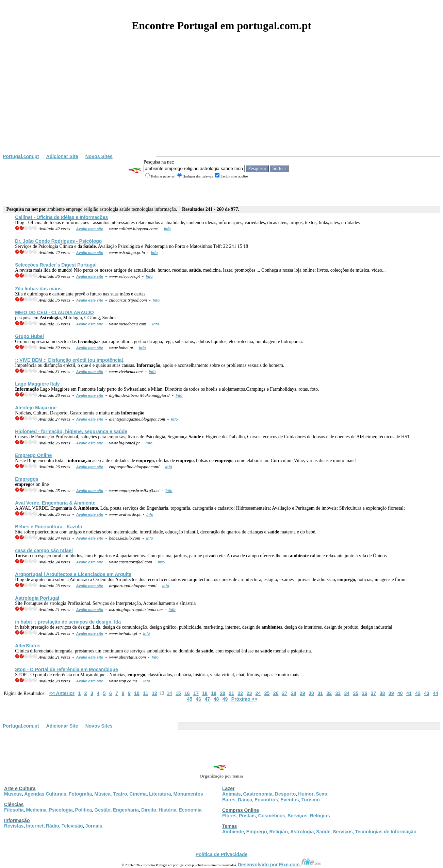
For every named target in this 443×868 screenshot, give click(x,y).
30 (311, 693)
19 (214, 693)
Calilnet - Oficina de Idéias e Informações (61, 217)
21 (231, 693)
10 (137, 693)
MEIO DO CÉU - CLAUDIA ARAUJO (54, 312)
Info (167, 229)
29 (302, 693)
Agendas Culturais (45, 794)
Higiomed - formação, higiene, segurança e (71, 431)
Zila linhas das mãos (38, 289)
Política (84, 810)
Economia (190, 810)
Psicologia (61, 810)
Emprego (257, 832)
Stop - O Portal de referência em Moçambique (67, 669)
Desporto (285, 794)
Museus (13, 794)
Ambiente (233, 832)
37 (374, 693)
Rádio (53, 826)
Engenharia (126, 810)
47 (208, 699)
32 (329, 693)
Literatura (160, 794)
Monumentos (188, 794)
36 (365, 693)
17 (196, 693)
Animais (231, 794)
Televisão (72, 826)
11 (146, 693)
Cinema (138, 794)
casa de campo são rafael (44, 550)
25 (267, 693)
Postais (247, 816)
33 (338, 693)
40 (400, 693)
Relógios (320, 816)
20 (223, 693)
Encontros (266, 800)
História (167, 810)
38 (382, 693)
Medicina (36, 810)
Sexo (321, 794)
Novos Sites (99, 156)
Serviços (297, 816)
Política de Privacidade (222, 854)
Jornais (94, 826)
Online (33, 455)
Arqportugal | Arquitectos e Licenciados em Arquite (73, 574)
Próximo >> (244, 699)
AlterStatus (28, 646)
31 (320, 693)
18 (205, 693)
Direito (149, 810)
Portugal (37, 598)
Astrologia (302, 832)
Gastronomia (258, 794)
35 (356, 693)
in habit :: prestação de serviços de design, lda (68, 622)
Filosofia (14, 810)
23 (249, 693)
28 (294, 693)
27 (285, 693)
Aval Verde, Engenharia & (55, 503)
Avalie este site (90, 229)
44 (436, 693)
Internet (35, 826)
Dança (245, 800)
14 (169, 693)
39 (391, 693)
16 (187, 693)
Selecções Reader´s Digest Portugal (56, 265)
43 (427, 693)
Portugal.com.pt (21, 156)
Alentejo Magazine (36, 408)
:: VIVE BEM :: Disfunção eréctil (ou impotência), (70, 360)
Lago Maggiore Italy (37, 384)
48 (216, 699)
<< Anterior (62, 693)
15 (178, 693)
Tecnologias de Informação (386, 832)
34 (347, 693)
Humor (306, 794)
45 (190, 699)
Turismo (311, 800)
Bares (229, 800)
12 (154, 693)
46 (199, 699)
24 (258, 693)
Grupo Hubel (29, 336)
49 (225, 699)
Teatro (120, 794)
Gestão (102, 810)
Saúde (323, 832)
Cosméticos (272, 816)
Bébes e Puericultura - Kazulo (49, 527)
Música (102, 794)
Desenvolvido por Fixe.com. (280, 865)
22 (241, 693)
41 (409, 693)
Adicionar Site (62, 156)
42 (418, 693)
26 (276, 693)
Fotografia (80, 794)
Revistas (14, 826)
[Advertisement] (221, 103)
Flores (229, 816)
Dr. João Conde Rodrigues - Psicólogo (58, 241)
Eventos (290, 800)
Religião (278, 832)
